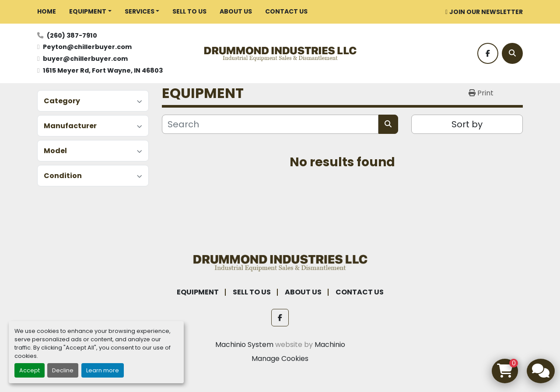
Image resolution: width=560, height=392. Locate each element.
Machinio (330, 345)
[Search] (512, 53)
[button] (90, 12)
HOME (47, 11)
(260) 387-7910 (72, 35)
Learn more (103, 370)
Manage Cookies (280, 359)
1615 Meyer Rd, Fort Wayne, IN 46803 (103, 70)
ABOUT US (236, 11)
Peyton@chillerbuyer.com (87, 47)
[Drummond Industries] (280, 262)
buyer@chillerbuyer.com (85, 59)
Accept (30, 370)
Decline (63, 370)
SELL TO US (189, 11)
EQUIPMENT (88, 11)
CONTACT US (286, 11)
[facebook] (488, 53)
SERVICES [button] (140, 11)
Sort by (467, 124)
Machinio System (244, 345)
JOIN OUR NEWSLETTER (486, 12)
